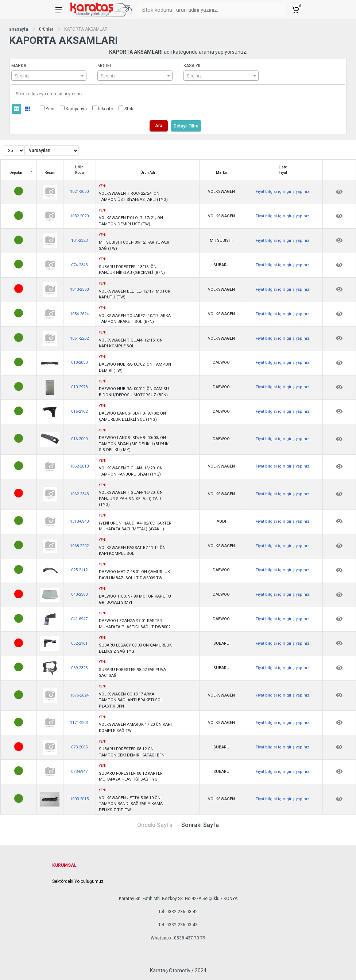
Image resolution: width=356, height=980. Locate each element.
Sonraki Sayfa (200, 825)
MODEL (105, 66)
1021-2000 (79, 192)
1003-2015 (79, 799)
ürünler (46, 29)
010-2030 (79, 363)
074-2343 (79, 265)
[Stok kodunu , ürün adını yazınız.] (207, 10)
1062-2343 (79, 494)
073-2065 (79, 747)
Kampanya (76, 109)
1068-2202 (79, 546)
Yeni (50, 109)
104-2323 (79, 241)
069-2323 (79, 668)
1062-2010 (79, 466)
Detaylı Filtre (186, 126)
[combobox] (49, 76)
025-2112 (79, 570)
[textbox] (49, 76)
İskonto (106, 109)
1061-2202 (79, 338)
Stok (129, 109)
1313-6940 (79, 521)
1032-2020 (79, 216)
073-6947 (79, 772)
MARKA (19, 66)
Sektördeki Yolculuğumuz (78, 881)
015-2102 (79, 411)
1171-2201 (79, 723)
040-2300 (79, 594)
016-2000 (79, 439)
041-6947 (79, 619)
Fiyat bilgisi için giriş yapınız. (283, 192)
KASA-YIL (192, 66)
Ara (159, 126)
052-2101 (79, 643)
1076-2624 (79, 695)
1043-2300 (79, 289)
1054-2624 (79, 314)
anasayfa (19, 29)
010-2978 (79, 387)
